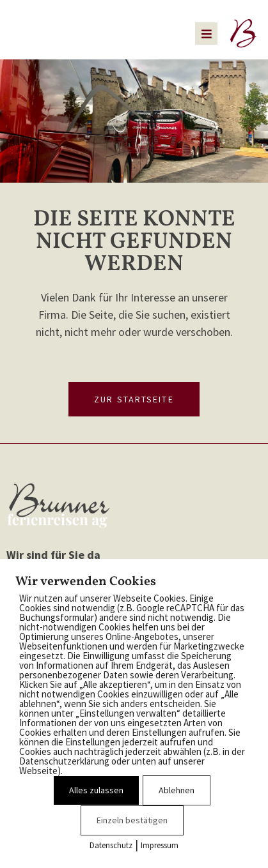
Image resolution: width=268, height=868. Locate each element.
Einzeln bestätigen (132, 820)
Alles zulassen (96, 790)
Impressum (160, 845)
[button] (206, 34)
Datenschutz (111, 845)
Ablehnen (177, 790)
